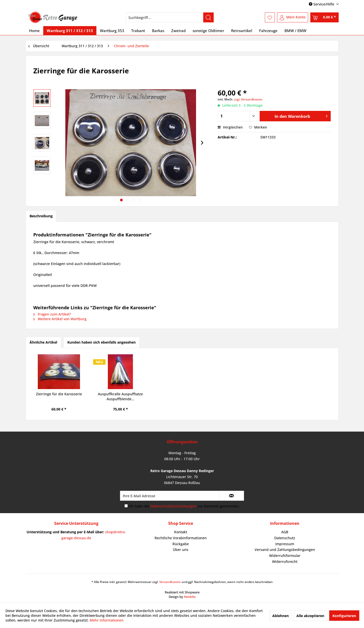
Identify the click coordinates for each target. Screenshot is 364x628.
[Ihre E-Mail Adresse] (170, 496)
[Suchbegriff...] (170, 17)
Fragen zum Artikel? (52, 314)
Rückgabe (181, 544)
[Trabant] (138, 31)
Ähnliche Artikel (43, 342)
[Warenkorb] (324, 17)
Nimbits (190, 597)
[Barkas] (158, 31)
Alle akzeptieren (310, 616)
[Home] (34, 31)
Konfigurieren (344, 616)
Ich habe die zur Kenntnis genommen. (184, 506)
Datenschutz (285, 538)
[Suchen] (208, 17)
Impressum (285, 544)
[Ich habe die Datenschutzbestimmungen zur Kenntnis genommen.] (126, 506)
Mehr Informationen (107, 620)
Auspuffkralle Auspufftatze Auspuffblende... (120, 396)
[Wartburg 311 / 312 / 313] (70, 31)
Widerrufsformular (285, 556)
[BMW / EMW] (295, 31)
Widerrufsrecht (285, 561)
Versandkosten (170, 582)
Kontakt (181, 532)
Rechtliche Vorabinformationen (181, 538)
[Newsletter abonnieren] (232, 496)
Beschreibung (41, 216)
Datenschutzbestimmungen (173, 506)
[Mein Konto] (293, 17)
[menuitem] (170, 17)
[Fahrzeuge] (268, 31)
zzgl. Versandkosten (248, 99)
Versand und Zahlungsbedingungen (285, 550)
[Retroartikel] (242, 31)
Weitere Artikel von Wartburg (60, 319)
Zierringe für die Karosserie (59, 394)
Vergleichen (230, 127)
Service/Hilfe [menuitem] (322, 4)
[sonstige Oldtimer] (208, 31)
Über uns (181, 550)
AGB (285, 532)
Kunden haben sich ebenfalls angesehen (101, 342)
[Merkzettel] (270, 17)
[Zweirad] (178, 31)
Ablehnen (281, 616)
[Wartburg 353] (112, 31)
